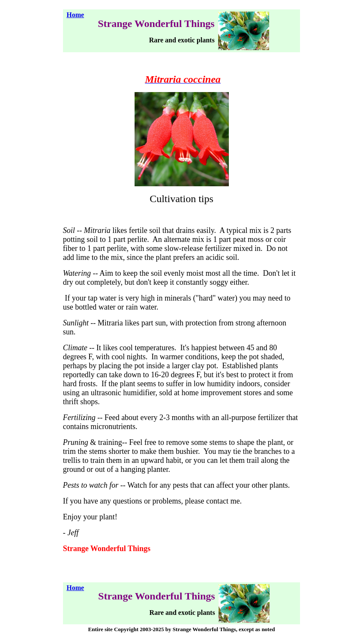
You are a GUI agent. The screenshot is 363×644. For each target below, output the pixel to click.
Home (75, 15)
